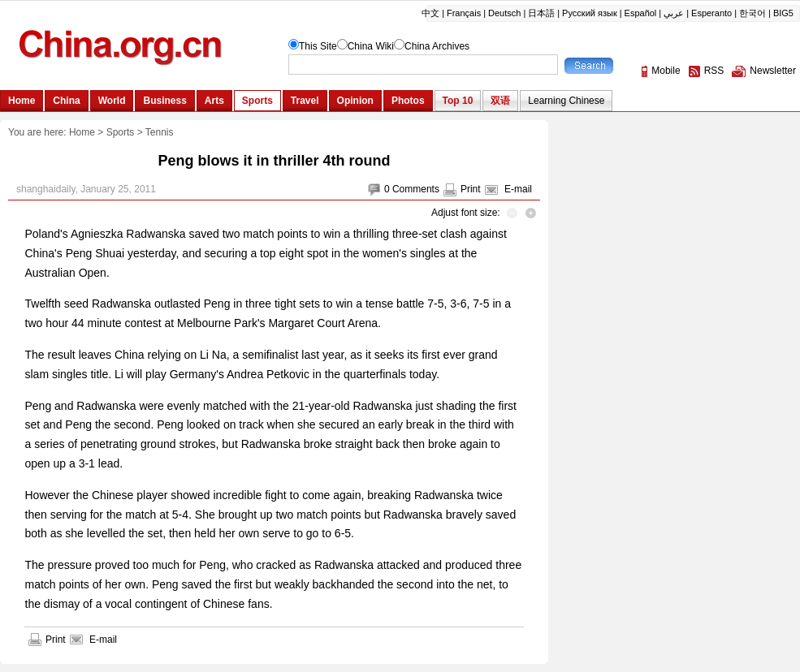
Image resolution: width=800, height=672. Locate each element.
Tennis (160, 132)
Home (82, 132)
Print (471, 189)
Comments (416, 189)
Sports (121, 132)
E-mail (518, 189)
